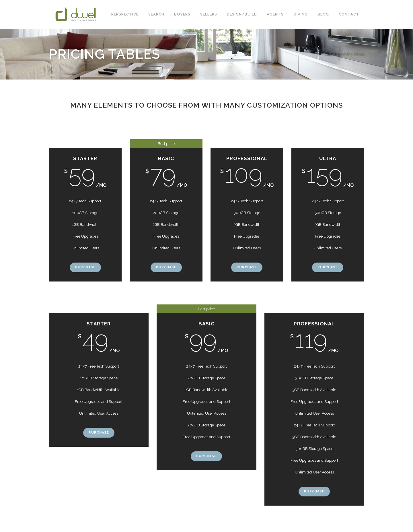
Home (332, 54)
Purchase (85, 267)
